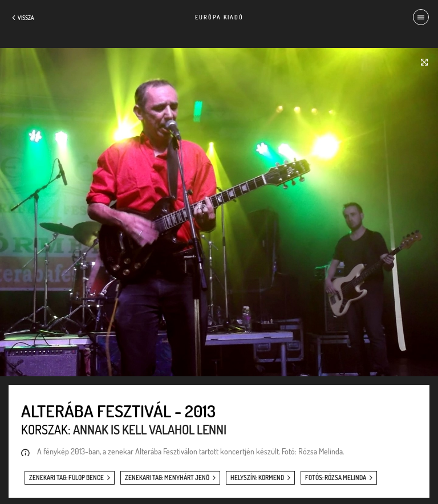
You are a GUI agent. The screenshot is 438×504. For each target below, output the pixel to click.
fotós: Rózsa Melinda (336, 478)
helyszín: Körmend (257, 478)
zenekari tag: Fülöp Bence (66, 478)
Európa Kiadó (219, 17)
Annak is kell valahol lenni (150, 429)
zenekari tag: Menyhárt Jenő (167, 478)
